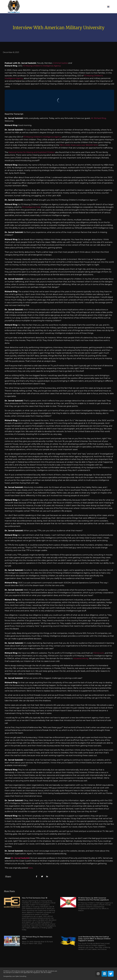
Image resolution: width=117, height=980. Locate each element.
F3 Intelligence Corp (31, 207)
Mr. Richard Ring (98, 118)
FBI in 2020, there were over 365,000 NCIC (79, 145)
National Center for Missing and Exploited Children (32, 152)
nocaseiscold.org (81, 658)
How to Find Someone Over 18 (35, 898)
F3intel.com (99, 653)
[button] (108, 7)
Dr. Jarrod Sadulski (20, 858)
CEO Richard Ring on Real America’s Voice (37, 938)
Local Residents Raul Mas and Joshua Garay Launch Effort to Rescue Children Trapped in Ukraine (94, 939)
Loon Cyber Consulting (19, 976)
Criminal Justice (60, 63)
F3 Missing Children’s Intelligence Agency (42, 66)
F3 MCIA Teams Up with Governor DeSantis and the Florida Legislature (93, 899)
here (31, 868)
